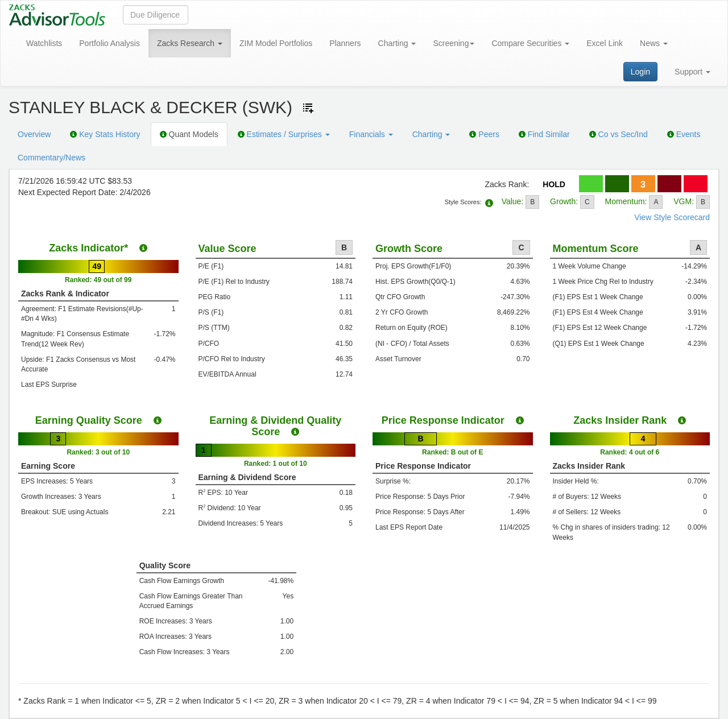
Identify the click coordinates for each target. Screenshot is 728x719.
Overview (34, 134)
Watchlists (44, 43)
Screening (454, 43)
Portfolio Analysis (109, 43)
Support (692, 72)
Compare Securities (530, 43)
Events (684, 134)
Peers (484, 134)
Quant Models (189, 134)
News (654, 43)
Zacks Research (190, 43)
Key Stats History (105, 134)
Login (640, 72)
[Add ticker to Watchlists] (308, 108)
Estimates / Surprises (284, 134)
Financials (371, 134)
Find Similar (544, 134)
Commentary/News (51, 158)
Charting (397, 43)
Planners (345, 43)
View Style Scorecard (672, 217)
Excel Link (605, 43)
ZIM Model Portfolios (276, 43)
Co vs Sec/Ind (619, 134)
